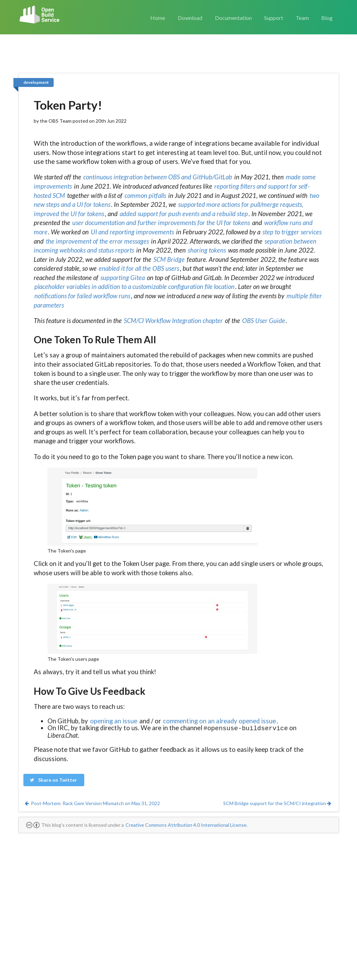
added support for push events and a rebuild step (184, 214)
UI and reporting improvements (132, 232)
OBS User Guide (264, 321)
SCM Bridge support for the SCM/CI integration (278, 803)
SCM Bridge (169, 259)
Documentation (233, 18)
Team (302, 18)
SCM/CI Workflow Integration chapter (173, 321)
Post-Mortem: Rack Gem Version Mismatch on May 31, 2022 (92, 803)
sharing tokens (207, 250)
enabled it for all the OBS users (139, 268)
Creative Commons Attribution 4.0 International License (186, 824)
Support (274, 18)
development (36, 82)
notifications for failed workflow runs (82, 296)
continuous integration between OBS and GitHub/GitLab (158, 177)
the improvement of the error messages (97, 241)
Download (190, 18)
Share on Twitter (53, 779)
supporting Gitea (123, 278)
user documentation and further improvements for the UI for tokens (161, 223)
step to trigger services (292, 232)
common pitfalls (145, 196)
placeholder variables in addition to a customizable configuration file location (134, 287)
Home (158, 18)
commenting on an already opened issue (219, 721)
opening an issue (114, 721)
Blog (327, 18)
